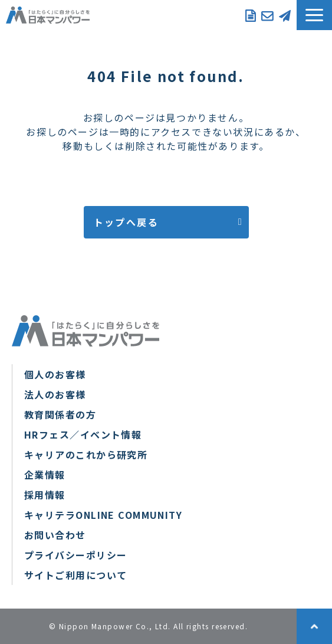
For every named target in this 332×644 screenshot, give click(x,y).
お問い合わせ (267, 15)
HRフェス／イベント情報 (83, 434)
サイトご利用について (75, 575)
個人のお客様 (55, 374)
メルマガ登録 (285, 15)
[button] (314, 15)
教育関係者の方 (60, 414)
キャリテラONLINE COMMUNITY (103, 515)
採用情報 (45, 495)
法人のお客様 (55, 394)
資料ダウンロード (250, 15)
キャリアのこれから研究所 (86, 455)
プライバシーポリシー (75, 555)
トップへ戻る (126, 222)
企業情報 (45, 475)
